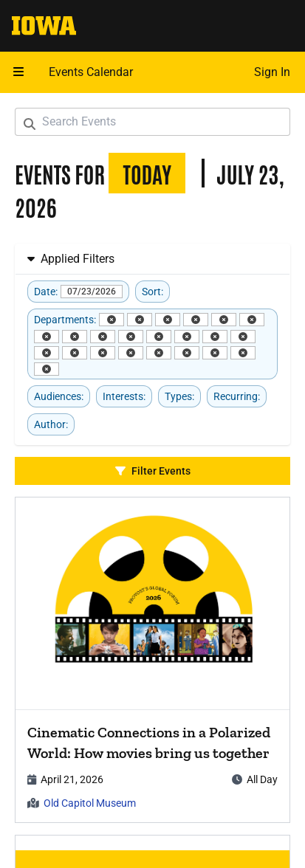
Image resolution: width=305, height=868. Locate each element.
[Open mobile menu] (18, 72)
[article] (152, 660)
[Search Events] (152, 122)
